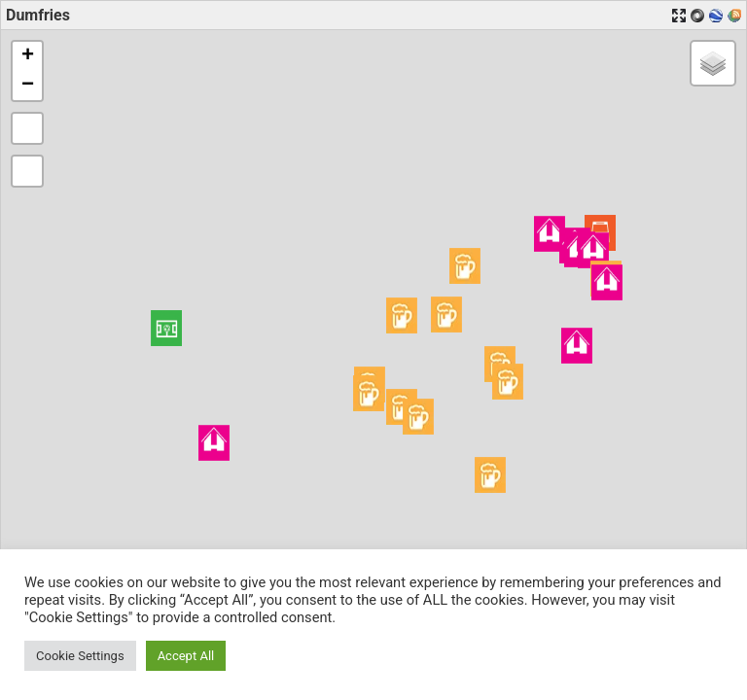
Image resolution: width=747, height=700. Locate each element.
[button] (166, 328)
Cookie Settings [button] (80, 656)
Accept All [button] (186, 656)
